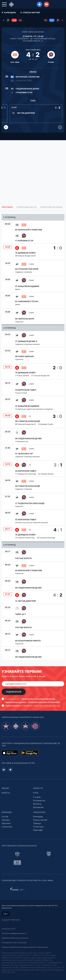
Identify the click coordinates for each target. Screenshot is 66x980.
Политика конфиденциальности (14, 933)
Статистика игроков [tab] (51, 207)
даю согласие (13, 706)
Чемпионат (39, 812)
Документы (38, 807)
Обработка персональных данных (15, 938)
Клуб (36, 793)
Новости (38, 788)
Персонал (6, 823)
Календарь (8, 13)
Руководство (39, 800)
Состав (5, 817)
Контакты (37, 804)
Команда (7, 812)
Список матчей (30, 13)
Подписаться (14, 692)
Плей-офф (38, 830)
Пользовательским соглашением (44, 702)
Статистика (7, 827)
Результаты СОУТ (9, 929)
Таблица (37, 823)
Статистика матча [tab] (26, 207)
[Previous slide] (6, 127)
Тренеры (6, 820)
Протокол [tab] (7, 207)
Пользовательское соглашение (14, 943)
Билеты (6, 793)
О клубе (37, 797)
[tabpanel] (33, 437)
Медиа (5, 788)
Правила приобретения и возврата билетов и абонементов (25, 947)
